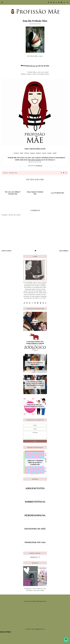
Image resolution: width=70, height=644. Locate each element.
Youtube (44, 153)
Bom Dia (5, 173)
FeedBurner (39, 166)
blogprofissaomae (40, 601)
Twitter (21, 153)
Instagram (33, 153)
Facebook (16, 153)
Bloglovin (39, 153)
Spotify (55, 153)
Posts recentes (7, 251)
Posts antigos (64, 251)
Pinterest (27, 153)
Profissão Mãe (13, 173)
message (35, 435)
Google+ (50, 153)
